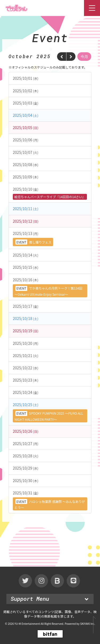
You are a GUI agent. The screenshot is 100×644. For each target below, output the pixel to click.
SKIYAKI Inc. (87, 624)
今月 (84, 57)
